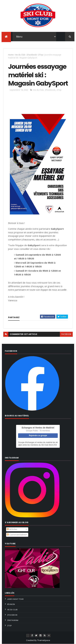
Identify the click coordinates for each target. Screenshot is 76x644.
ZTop (41, 55)
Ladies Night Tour (15, 599)
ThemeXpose (44, 640)
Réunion (11, 604)
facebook (66, 334)
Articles (12, 529)
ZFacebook (32, 55)
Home (11, 55)
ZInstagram (13, 620)
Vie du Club (20, 55)
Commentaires (16, 535)
